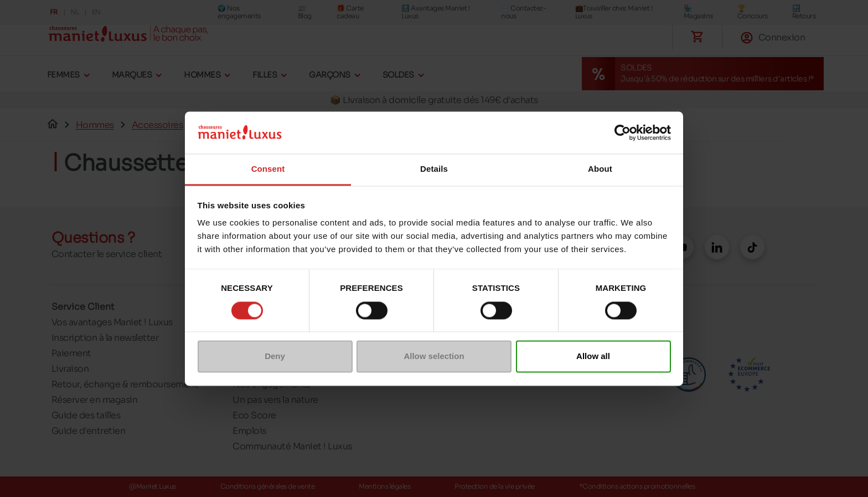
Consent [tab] (268, 169)
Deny (275, 357)
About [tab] (600, 169)
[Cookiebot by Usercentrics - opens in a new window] (622, 132)
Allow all (593, 357)
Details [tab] (434, 169)
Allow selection (434, 357)
